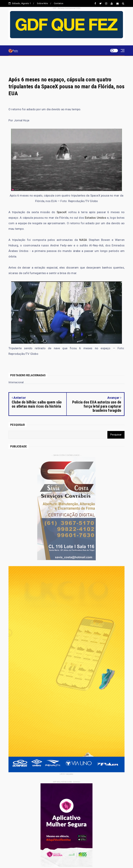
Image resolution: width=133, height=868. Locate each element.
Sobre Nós (42, 3)
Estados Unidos (96, 218)
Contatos (59, 3)
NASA (83, 240)
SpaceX (62, 212)
